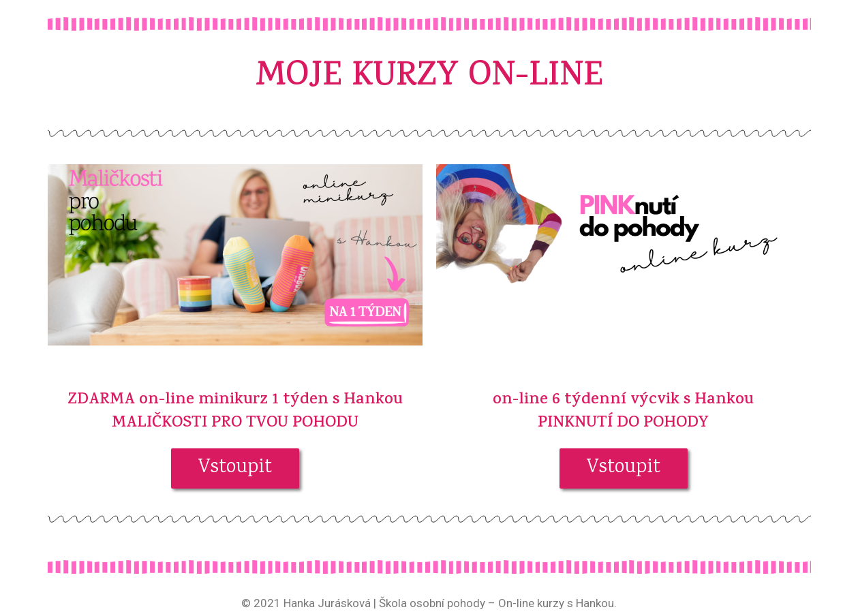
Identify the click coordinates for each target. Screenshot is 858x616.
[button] (235, 468)
